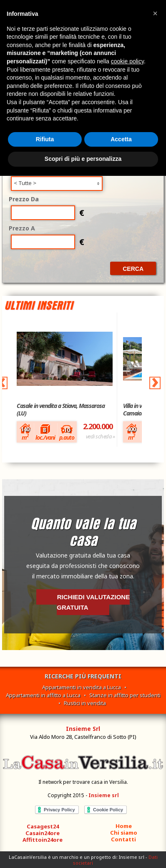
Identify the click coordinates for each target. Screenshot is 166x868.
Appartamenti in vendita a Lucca (82, 687)
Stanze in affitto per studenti (125, 695)
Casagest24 (43, 826)
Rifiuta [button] (45, 139)
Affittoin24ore (43, 840)
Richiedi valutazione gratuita (93, 602)
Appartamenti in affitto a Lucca (43, 695)
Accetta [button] (121, 139)
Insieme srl (104, 795)
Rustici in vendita (85, 703)
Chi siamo (124, 833)
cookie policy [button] (127, 61)
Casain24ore (43, 833)
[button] (155, 13)
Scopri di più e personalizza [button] (83, 159)
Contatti (123, 839)
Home (124, 826)
